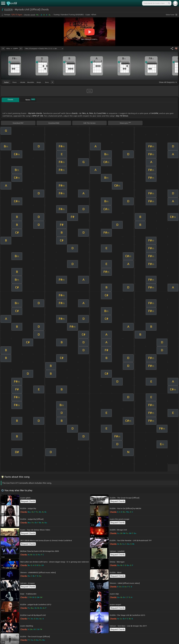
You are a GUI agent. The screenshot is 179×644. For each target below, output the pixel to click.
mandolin (31, 82)
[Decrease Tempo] (3, 48)
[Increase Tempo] (21, 48)
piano (15, 82)
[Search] (169, 3)
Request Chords (28, 501)
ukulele (23, 82)
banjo (39, 82)
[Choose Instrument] (52, 82)
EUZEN (9, 9)
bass (47, 82)
